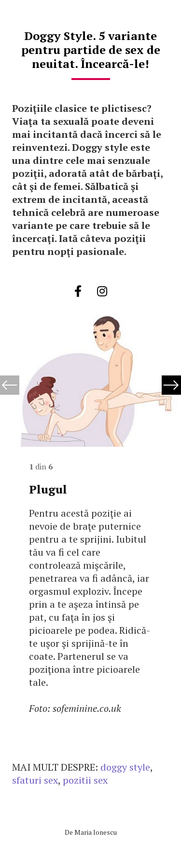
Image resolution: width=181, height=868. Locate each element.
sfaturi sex (35, 780)
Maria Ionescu (96, 832)
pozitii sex (85, 780)
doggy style (125, 767)
